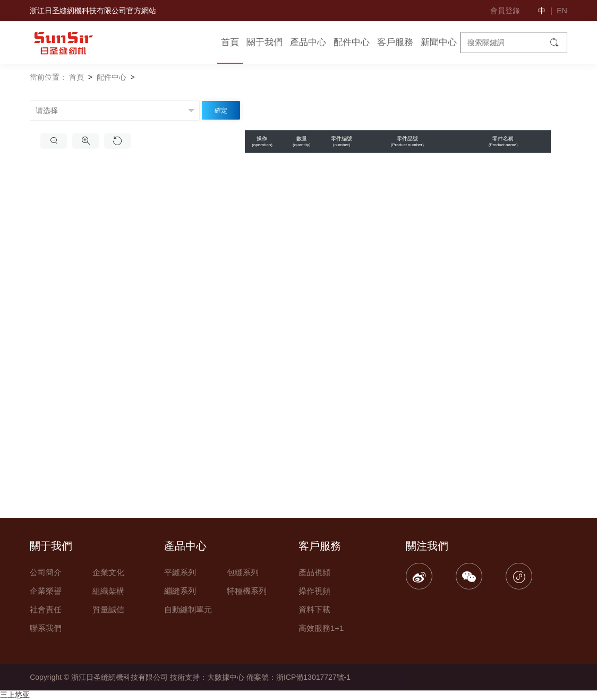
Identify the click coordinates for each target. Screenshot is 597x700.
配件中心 (352, 42)
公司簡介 (46, 572)
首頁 (230, 42)
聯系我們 (46, 628)
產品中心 (308, 42)
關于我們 (265, 42)
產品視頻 (314, 572)
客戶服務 (395, 42)
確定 (221, 111)
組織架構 (108, 591)
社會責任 (46, 609)
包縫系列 (243, 572)
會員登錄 (505, 11)
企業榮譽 (46, 591)
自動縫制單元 (188, 609)
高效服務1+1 (321, 628)
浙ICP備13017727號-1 (313, 677)
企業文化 (108, 572)
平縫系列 (180, 572)
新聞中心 (439, 42)
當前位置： (48, 77)
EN (562, 11)
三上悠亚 (15, 695)
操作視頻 (314, 591)
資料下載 (314, 609)
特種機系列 (247, 591)
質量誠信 (108, 609)
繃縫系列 (180, 591)
